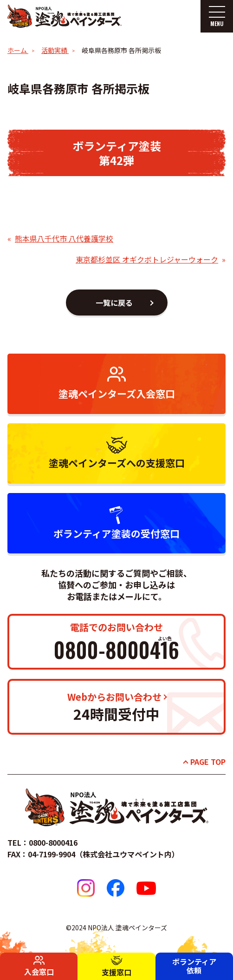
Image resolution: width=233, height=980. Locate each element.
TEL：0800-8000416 (42, 842)
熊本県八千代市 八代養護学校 (64, 238)
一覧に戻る (114, 303)
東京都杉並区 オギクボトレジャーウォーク (147, 259)
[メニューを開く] (217, 16)
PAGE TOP (208, 762)
